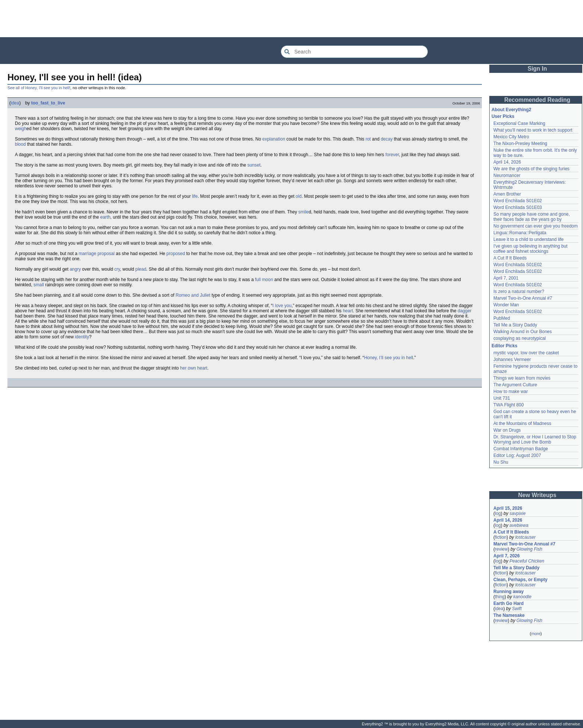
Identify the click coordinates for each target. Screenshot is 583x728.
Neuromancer (507, 175)
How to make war (511, 392)
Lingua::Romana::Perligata (520, 233)
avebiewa (519, 525)
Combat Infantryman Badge (521, 449)
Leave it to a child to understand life (529, 239)
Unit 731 (502, 398)
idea (15, 103)
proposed (176, 254)
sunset (254, 165)
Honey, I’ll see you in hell (389, 358)
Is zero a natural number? (519, 291)
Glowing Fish (529, 549)
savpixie (517, 513)
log (498, 513)
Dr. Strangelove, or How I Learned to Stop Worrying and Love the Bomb (535, 439)
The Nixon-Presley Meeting (520, 144)
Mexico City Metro (511, 137)
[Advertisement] (291, 19)
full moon (264, 280)
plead (141, 269)
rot (368, 139)
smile (303, 212)
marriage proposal (96, 254)
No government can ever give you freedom (536, 226)
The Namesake (509, 615)
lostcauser (526, 537)
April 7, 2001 (506, 278)
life (195, 196)
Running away (508, 592)
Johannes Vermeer (512, 360)
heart (348, 311)
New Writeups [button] (537, 495)
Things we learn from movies (522, 378)
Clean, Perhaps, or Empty (520, 580)
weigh (21, 129)
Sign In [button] (537, 69)
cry (117, 269)
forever (392, 155)
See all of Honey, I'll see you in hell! (39, 88)
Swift (517, 609)
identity (82, 337)
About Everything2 (511, 110)
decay (387, 139)
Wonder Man (506, 305)
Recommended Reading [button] (537, 100)
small (39, 285)
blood (20, 144)
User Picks (503, 116)
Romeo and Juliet (193, 295)
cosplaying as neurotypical (520, 338)
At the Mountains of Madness (522, 423)
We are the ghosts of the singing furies (532, 169)
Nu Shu (501, 462)
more (536, 634)
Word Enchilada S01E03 (518, 207)
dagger (465, 311)
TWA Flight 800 (509, 405)
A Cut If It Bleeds (510, 258)
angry (75, 269)
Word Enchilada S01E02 (518, 201)
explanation (273, 139)
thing (500, 597)
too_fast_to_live (48, 103)
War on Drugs (507, 430)
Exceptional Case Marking (519, 123)
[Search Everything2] (354, 52)
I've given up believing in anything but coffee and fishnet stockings (530, 249)
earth (105, 217)
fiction (501, 537)
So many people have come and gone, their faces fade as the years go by (532, 217)
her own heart (194, 368)
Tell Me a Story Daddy (515, 325)
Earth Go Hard (508, 603)
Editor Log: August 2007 (517, 455)
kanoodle (522, 597)
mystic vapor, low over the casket (526, 353)
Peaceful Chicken (527, 561)
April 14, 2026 (507, 162)
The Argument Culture (515, 385)
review (501, 549)
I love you (282, 306)
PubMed (502, 318)
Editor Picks (504, 346)
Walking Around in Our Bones (523, 332)
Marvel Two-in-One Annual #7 (523, 298)
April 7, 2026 (507, 556)
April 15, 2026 (508, 508)
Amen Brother (507, 194)
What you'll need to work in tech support (533, 130)
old (299, 196)
